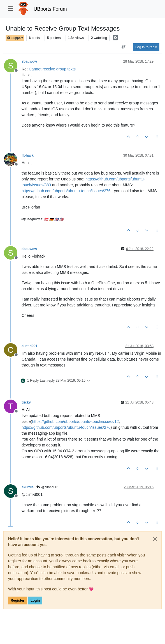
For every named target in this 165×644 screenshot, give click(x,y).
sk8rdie (28, 487)
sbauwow (29, 61)
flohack (28, 155)
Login (35, 601)
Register (18, 601)
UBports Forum (50, 9)
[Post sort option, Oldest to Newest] (124, 47)
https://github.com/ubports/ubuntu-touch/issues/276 (66, 191)
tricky (26, 402)
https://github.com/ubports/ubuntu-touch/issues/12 (75, 421)
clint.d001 (30, 346)
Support (15, 38)
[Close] (155, 539)
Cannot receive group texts (52, 69)
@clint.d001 (48, 487)
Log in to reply (146, 47)
